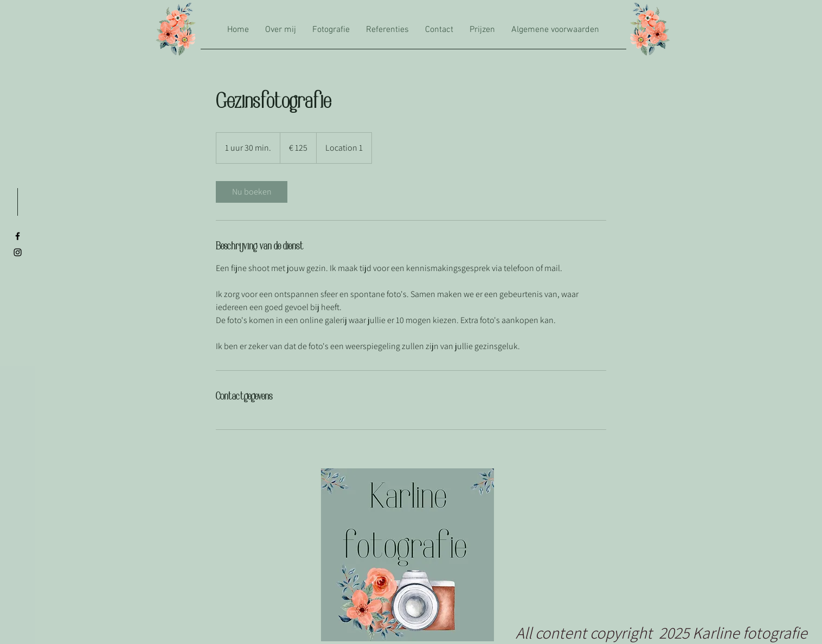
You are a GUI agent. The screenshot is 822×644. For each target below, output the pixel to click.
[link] (252, 192)
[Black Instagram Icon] (18, 252)
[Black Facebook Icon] (18, 236)
